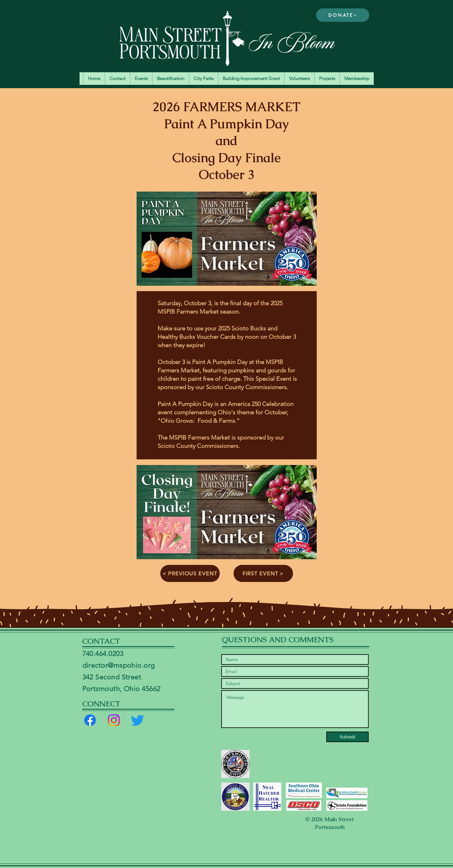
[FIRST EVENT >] (263, 573)
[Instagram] (114, 720)
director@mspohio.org (119, 665)
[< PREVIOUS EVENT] (190, 573)
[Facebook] (90, 720)
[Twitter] (137, 720)
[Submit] (347, 737)
